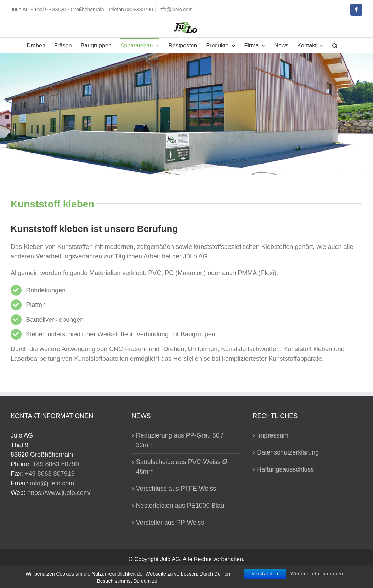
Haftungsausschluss (285, 469)
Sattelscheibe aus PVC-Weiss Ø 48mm (182, 467)
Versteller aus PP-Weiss (170, 523)
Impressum (273, 435)
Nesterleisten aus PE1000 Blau (180, 506)
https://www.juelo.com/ (59, 493)
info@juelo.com (176, 10)
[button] (335, 45)
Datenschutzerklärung (288, 452)
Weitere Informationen (317, 574)
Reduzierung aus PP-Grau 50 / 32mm (180, 440)
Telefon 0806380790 (131, 10)
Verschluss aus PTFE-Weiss (176, 489)
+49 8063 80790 (56, 464)
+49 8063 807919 (50, 474)
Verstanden (265, 574)
